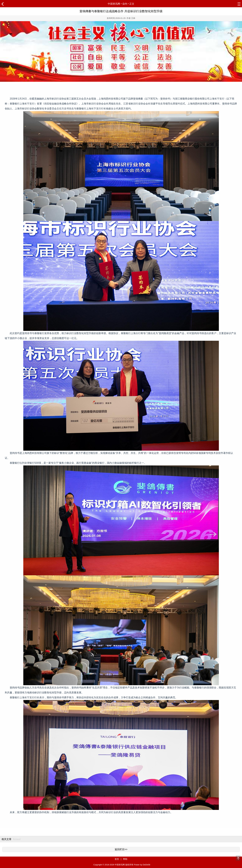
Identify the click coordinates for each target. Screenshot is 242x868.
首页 (117, 859)
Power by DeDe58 (142, 865)
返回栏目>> (121, 849)
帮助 (125, 859)
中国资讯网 (114, 4)
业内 (125, 4)
